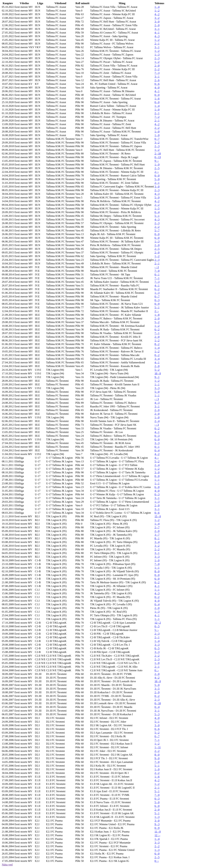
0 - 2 (157, 355)
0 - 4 (157, 212)
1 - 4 (157, 7)
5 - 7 (157, 230)
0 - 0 (157, 95)
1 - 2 (157, 11)
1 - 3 (157, 55)
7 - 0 (157, 271)
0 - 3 (157, 300)
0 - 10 (158, 703)
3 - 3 (157, 388)
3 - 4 (157, 359)
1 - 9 (157, 165)
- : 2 (157, 267)
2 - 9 (157, 692)
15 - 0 (158, 516)
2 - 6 (157, 80)
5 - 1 (157, 216)
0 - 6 (157, 84)
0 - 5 (157, 626)
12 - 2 (158, 623)
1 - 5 (157, 209)
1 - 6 (157, 99)
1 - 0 (157, 110)
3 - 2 (157, 18)
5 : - (157, 630)
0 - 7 (157, 139)
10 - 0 (158, 373)
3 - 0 (157, 22)
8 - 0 (157, 571)
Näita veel (7, 865)
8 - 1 (157, 538)
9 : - (157, 161)
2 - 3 (157, 58)
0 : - (157, 670)
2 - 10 (158, 154)
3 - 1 (157, 29)
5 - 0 (157, 179)
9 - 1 (157, 377)
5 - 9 (157, 198)
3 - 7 (157, 535)
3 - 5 (157, 689)
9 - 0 (157, 758)
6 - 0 (157, 238)
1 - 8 (157, 315)
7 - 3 (157, 73)
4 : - (157, 458)
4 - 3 (157, 36)
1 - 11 (158, 747)
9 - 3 (157, 824)
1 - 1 (157, 384)
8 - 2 (157, 344)
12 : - (157, 835)
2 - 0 (157, 25)
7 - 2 (157, 117)
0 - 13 (158, 157)
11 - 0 (158, 832)
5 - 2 (157, 322)
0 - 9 (157, 304)
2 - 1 (157, 44)
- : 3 (157, 399)
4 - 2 (157, 14)
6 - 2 (157, 289)
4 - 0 (157, 88)
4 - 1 (157, 33)
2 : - (157, 172)
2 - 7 (157, 527)
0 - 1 (157, 274)
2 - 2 (157, 69)
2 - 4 (157, 421)
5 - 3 (157, 714)
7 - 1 (157, 278)
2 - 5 (157, 168)
